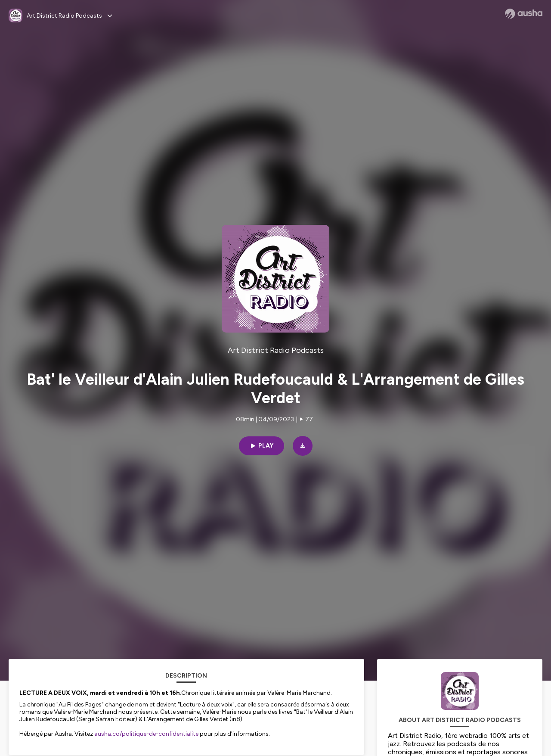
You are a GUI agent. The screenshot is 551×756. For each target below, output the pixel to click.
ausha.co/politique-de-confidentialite (146, 734)
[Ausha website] (524, 14)
